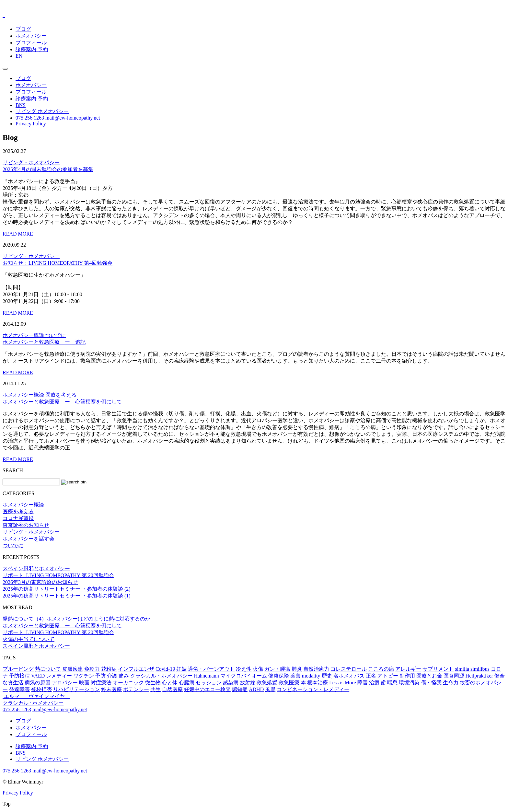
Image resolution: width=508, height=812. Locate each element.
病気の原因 (38, 683)
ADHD (256, 689)
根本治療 (317, 683)
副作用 (407, 676)
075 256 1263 (30, 118)
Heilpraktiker (479, 676)
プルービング (18, 669)
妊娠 (181, 669)
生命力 (451, 683)
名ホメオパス (349, 676)
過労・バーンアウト (211, 669)
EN (19, 56)
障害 (363, 683)
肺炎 (297, 669)
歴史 (327, 676)
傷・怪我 (431, 683)
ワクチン (84, 676)
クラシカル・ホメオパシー (161, 676)
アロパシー (65, 683)
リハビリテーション (76, 689)
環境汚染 (409, 683)
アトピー (388, 676)
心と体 (170, 683)
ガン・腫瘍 (277, 669)
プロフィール (31, 43)
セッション (209, 683)
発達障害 (19, 689)
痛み (124, 676)
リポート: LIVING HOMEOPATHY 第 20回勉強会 (58, 575)
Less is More (343, 683)
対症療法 (101, 683)
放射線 (248, 683)
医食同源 (454, 676)
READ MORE (18, 234)
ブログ (23, 29)
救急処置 (267, 683)
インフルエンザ (136, 669)
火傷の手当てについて (29, 639)
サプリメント (438, 669)
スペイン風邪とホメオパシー (36, 568)
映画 (84, 683)
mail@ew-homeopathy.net (73, 118)
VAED (38, 676)
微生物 (153, 683)
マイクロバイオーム (244, 676)
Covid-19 (165, 669)
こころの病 (381, 669)
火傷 (258, 669)
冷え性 (244, 669)
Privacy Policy (31, 124)
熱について (48, 669)
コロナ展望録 (18, 518)
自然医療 (172, 689)
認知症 (240, 689)
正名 (371, 676)
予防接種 (19, 676)
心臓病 (187, 683)
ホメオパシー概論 (24, 335)
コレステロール (349, 669)
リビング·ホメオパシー (42, 111)
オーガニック (128, 683)
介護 (112, 676)
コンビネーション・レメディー (313, 689)
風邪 (270, 689)
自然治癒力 (316, 669)
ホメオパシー (31, 36)
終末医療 (111, 689)
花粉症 (109, 669)
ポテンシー (136, 689)
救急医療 (289, 683)
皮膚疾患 (73, 669)
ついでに (56, 335)
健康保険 (279, 676)
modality (311, 676)
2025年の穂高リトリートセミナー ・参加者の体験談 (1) (67, 596)
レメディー (59, 676)
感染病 (231, 683)
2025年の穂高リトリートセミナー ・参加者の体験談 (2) (67, 589)
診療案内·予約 (32, 49)
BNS (21, 105)
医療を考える (61, 395)
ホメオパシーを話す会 (29, 539)
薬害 (295, 676)
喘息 (392, 683)
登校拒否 (41, 689)
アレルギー (408, 669)
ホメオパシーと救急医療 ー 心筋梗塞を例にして (62, 626)
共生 (156, 689)
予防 (100, 676)
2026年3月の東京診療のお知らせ (40, 582)
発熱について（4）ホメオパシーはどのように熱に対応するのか (76, 619)
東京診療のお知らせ (26, 525)
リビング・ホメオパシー (31, 162)
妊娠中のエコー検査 (207, 689)
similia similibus (472, 669)
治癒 (374, 683)
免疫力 (92, 669)
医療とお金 (429, 676)
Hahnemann (206, 676)
